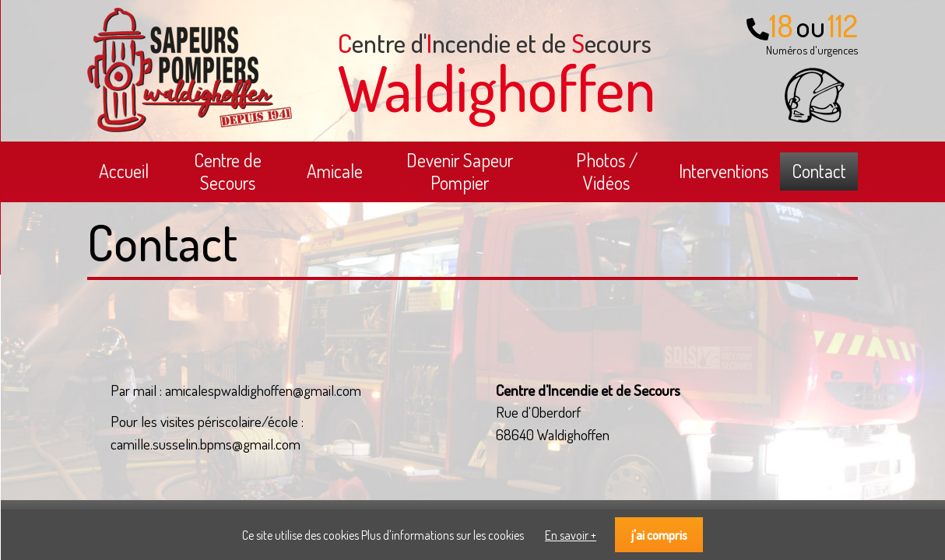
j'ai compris (659, 535)
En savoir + (571, 535)
